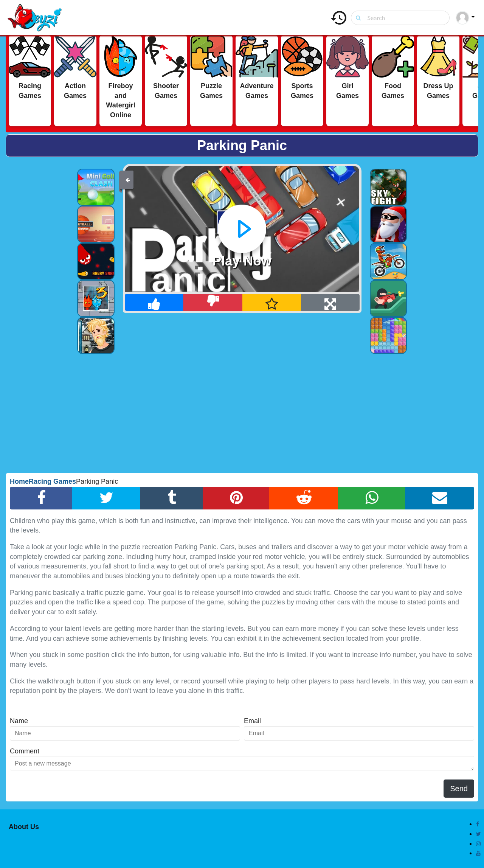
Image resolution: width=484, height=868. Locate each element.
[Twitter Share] (106, 498)
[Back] (128, 180)
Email (252, 721)
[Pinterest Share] (236, 498)
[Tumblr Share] (172, 498)
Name (19, 721)
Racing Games (52, 481)
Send (459, 789)
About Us (24, 827)
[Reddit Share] (304, 498)
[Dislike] (213, 302)
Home (19, 481)
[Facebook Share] (41, 498)
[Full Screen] (330, 302)
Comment (25, 751)
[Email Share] (440, 498)
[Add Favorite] (272, 302)
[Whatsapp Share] (372, 498)
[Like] (154, 302)
